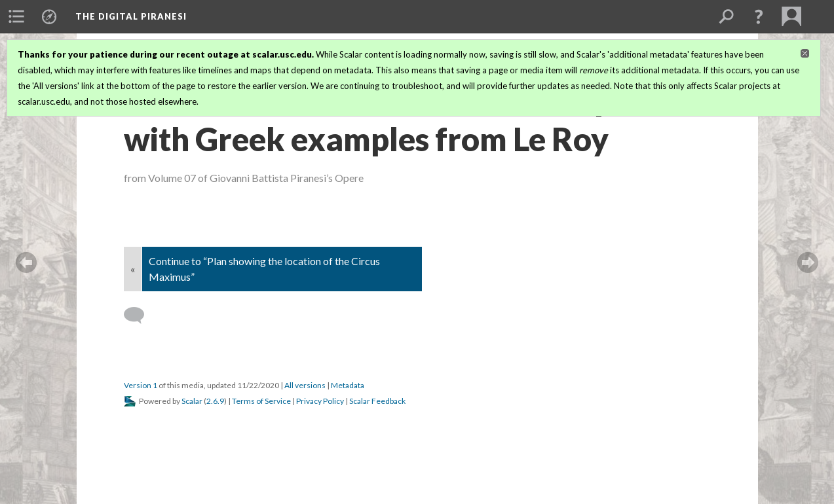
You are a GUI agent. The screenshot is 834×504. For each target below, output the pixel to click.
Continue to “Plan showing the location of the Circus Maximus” (264, 269)
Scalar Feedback (377, 401)
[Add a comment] (140, 315)
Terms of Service (261, 401)
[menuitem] (16, 16)
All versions (305, 385)
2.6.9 (215, 401)
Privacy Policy (320, 401)
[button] (759, 16)
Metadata (348, 385)
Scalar (192, 401)
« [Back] (133, 269)
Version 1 (141, 385)
